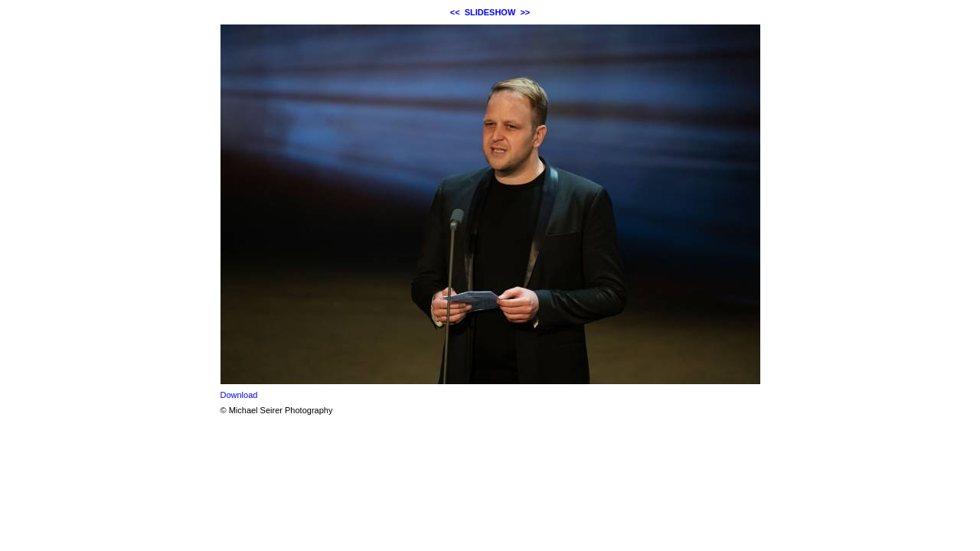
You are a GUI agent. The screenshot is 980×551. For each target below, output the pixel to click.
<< (455, 12)
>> (525, 12)
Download (239, 395)
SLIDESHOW (490, 12)
